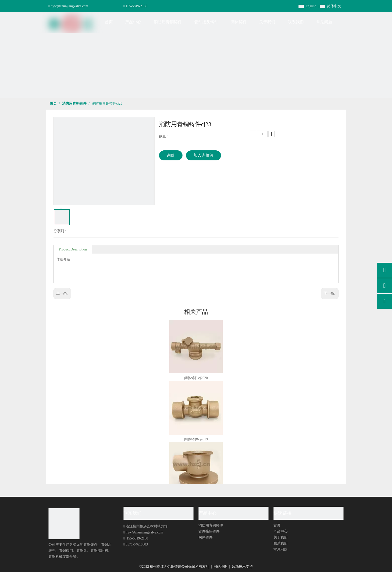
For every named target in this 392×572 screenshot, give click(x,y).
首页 (277, 525)
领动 (235, 567)
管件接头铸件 (209, 531)
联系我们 (280, 543)
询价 (171, 155)
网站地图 (221, 567)
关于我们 (280, 537)
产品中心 (280, 531)
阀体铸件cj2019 (196, 439)
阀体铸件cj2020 (196, 378)
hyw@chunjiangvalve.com (69, 6)
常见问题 (280, 549)
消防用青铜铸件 (211, 525)
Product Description (73, 249)
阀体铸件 (205, 537)
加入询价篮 (203, 155)
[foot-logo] (64, 524)
